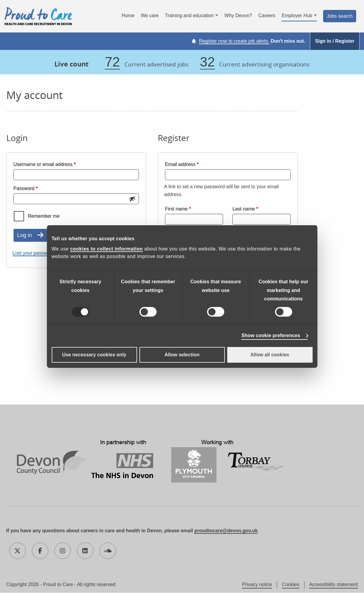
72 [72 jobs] (112, 62)
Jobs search (340, 16)
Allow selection (182, 355)
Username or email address (54, 164)
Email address (191, 164)
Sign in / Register (335, 41)
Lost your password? (35, 253)
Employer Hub (297, 16)
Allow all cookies (270, 355)
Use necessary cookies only (94, 355)
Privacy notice (257, 585)
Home (128, 16)
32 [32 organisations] (207, 62)
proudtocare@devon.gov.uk (226, 531)
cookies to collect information (106, 249)
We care (150, 16)
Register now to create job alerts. (234, 41)
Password (35, 188)
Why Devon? (238, 16)
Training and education (189, 16)
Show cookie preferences (271, 335)
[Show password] (132, 199)
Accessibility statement (334, 585)
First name (178, 209)
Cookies (291, 585)
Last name (245, 209)
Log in (24, 235)
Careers (267, 16)
